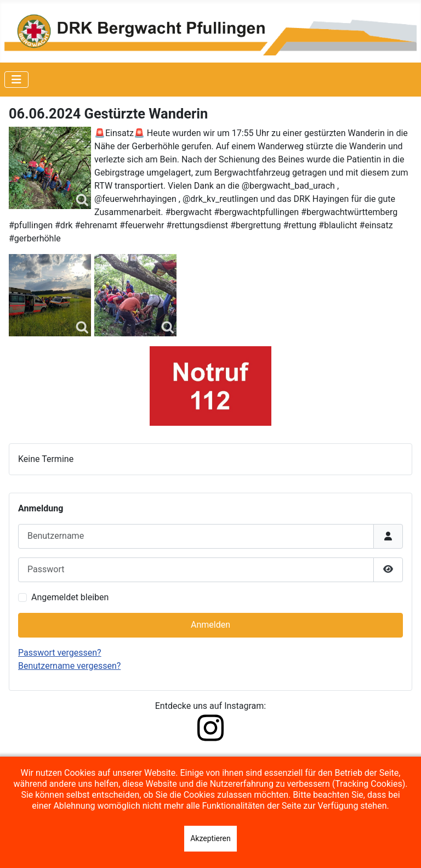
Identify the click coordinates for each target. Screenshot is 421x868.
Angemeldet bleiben (70, 597)
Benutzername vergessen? (69, 666)
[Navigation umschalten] (16, 80)
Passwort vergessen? (60, 653)
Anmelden (210, 625)
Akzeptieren (210, 838)
